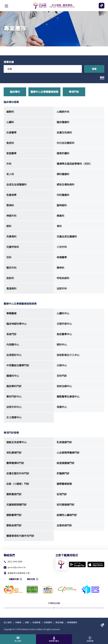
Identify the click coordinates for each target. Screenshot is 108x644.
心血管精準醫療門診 (68, 453)
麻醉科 (10, 112)
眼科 (9, 226)
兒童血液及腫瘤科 (67, 237)
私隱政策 (36, 623)
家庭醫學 (11, 153)
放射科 (10, 278)
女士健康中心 (14, 417)
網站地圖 (59, 623)
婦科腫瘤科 (63, 174)
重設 (102, 77)
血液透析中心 (14, 355)
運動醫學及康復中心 (68, 397)
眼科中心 (62, 345)
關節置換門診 (14, 494)
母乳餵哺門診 (14, 453)
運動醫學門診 (14, 515)
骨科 (59, 226)
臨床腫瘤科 (63, 122)
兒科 (9, 257)
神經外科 (11, 216)
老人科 (10, 174)
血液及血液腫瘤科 (16, 185)
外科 (9, 164)
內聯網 (18, 623)
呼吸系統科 (63, 278)
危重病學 (11, 195)
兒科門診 (62, 376)
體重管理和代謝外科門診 (20, 536)
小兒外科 (62, 247)
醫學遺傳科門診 (15, 463)
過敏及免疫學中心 (16, 442)
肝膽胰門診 (63, 473)
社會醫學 (11, 133)
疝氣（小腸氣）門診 (18, 484)
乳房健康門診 (64, 442)
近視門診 (62, 494)
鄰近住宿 (31, 579)
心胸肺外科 (63, 112)
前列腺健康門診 (66, 505)
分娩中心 (62, 365)
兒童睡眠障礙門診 (16, 505)
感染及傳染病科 (66, 185)
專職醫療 (11, 313)
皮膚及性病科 (64, 133)
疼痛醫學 (62, 257)
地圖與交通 (14, 579)
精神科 (60, 268)
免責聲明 (48, 623)
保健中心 (62, 407)
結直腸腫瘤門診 (66, 463)
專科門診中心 (14, 397)
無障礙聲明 (72, 623)
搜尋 (94, 69)
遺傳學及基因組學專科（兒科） (74, 164)
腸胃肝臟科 (63, 153)
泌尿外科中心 (14, 407)
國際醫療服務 (64, 484)
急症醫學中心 (64, 334)
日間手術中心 (64, 324)
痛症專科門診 (14, 386)
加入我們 (8, 623)
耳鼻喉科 (11, 237)
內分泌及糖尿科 (66, 143)
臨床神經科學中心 (16, 324)
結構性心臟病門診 (67, 515)
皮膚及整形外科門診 (18, 473)
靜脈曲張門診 (14, 525)
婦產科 (60, 216)
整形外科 (11, 268)
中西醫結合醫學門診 (18, 365)
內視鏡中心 (13, 345)
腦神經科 (62, 205)
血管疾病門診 (64, 525)
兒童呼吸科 (13, 247)
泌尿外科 (62, 289)
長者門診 (11, 334)
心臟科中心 (63, 313)
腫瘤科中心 (13, 376)
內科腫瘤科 (63, 195)
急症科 (10, 143)
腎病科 (10, 205)
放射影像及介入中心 (68, 355)
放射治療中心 (64, 386)
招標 (27, 623)
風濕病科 (11, 289)
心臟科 (10, 122)
